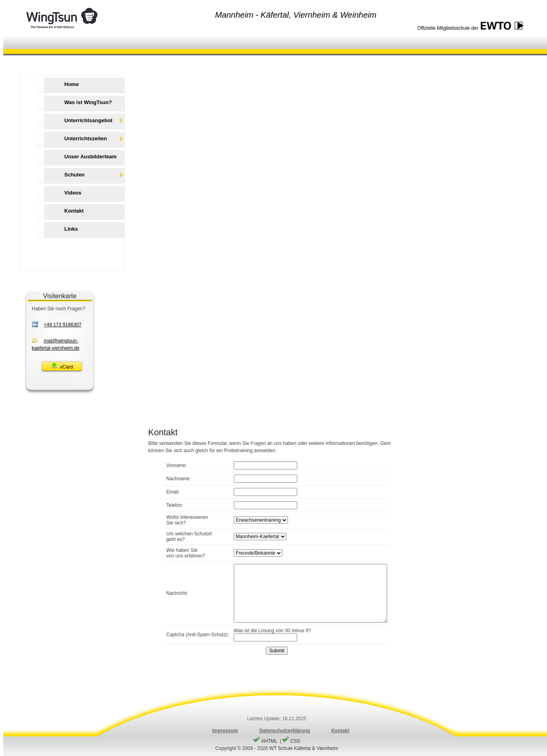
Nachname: (179, 479)
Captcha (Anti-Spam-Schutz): (198, 635)
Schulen (74, 175)
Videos (73, 193)
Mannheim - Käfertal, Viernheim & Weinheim (296, 15)
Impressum (225, 731)
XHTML (266, 741)
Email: (173, 492)
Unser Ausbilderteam (90, 157)
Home (71, 84)
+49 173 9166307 (63, 325)
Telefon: (175, 505)
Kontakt (74, 211)
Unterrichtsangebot (88, 120)
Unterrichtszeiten (86, 138)
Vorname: (177, 465)
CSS (291, 741)
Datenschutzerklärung (285, 731)
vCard (62, 366)
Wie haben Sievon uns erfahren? (186, 553)
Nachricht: (177, 593)
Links (71, 229)
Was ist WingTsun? (88, 102)
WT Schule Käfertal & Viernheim (304, 748)
